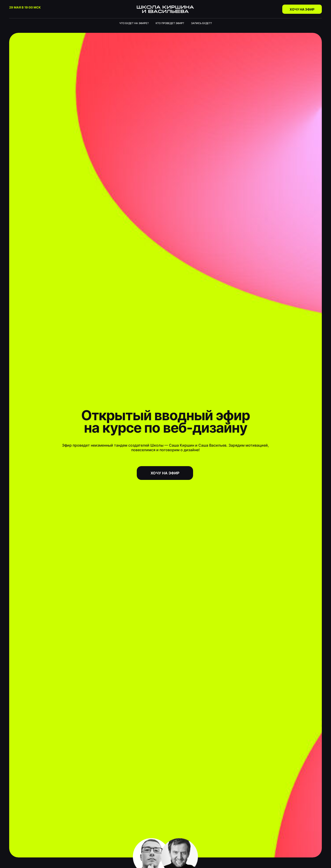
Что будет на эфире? (134, 23)
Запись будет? (201, 23)
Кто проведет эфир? (170, 23)
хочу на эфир (165, 473)
